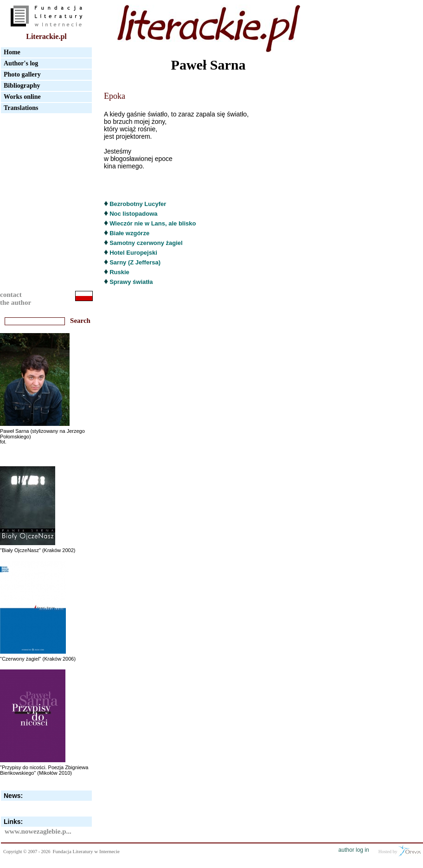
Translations (21, 108)
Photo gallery (22, 74)
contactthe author (16, 299)
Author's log (21, 63)
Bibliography (22, 86)
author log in (354, 850)
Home (12, 52)
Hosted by (400, 851)
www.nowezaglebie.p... (38, 831)
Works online (22, 97)
